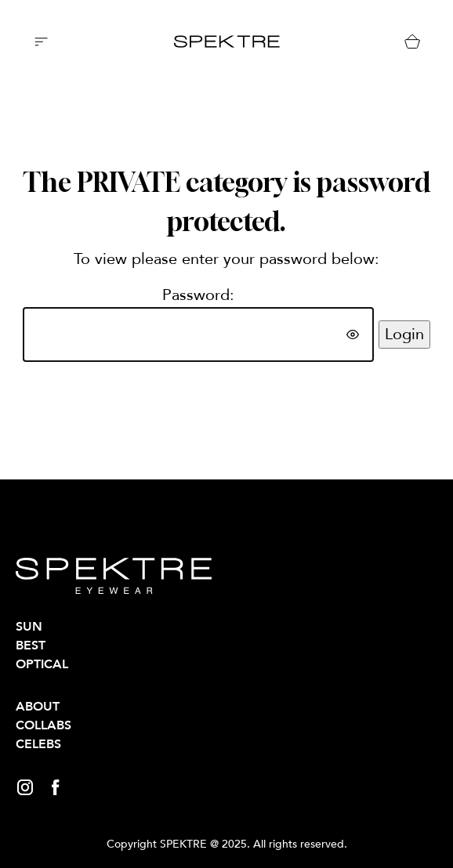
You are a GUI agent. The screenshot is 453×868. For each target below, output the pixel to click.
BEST (31, 646)
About (38, 707)
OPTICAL (42, 664)
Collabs (43, 725)
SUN (29, 627)
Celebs (38, 744)
